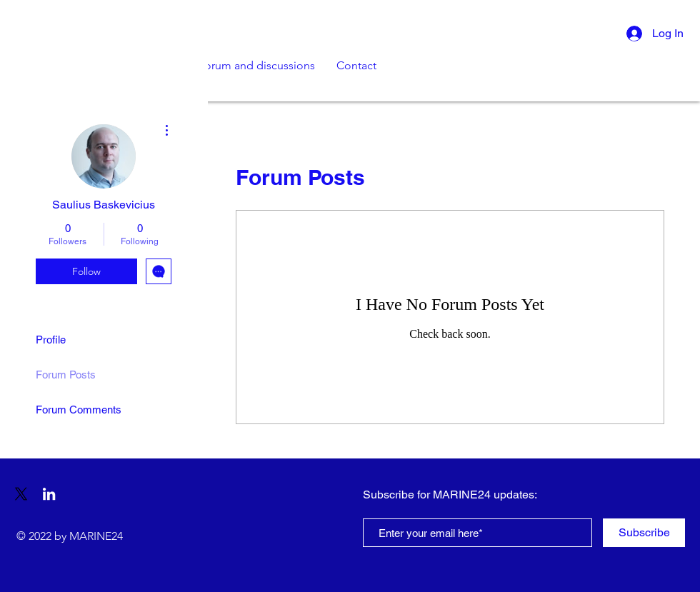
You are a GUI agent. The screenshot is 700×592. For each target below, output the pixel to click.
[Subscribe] (644, 533)
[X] (21, 494)
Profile (51, 340)
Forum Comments (79, 410)
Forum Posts (66, 375)
